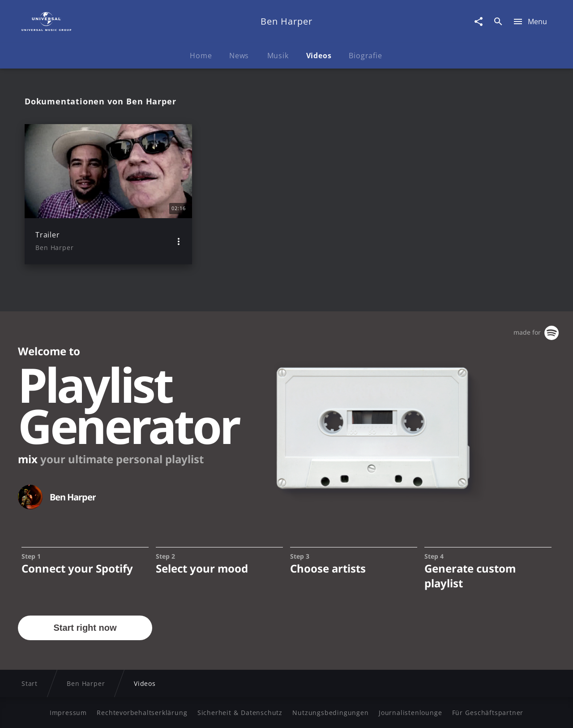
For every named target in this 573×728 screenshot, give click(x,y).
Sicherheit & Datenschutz (240, 713)
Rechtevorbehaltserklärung (142, 713)
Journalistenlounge (410, 713)
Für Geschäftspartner (488, 713)
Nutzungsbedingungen (330, 713)
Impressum (68, 713)
